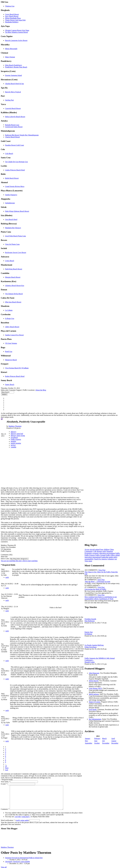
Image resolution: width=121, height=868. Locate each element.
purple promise (16, 443)
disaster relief (103, 549)
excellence (14, 437)
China (113, 547)
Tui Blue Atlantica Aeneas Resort (17, 32)
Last (7, 764)
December (115, 745)
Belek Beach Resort (12, 178)
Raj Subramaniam (96, 721)
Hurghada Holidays (12, 22)
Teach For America (111, 557)
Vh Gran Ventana (11, 343)
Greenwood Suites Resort (14, 127)
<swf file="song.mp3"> (22, 816)
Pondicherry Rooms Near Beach (16, 67)
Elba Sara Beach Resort (13, 302)
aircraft (93, 547)
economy (97, 551)
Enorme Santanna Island (13, 75)
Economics (89, 551)
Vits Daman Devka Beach (14, 294)
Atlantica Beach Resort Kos (15, 286)
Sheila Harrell (95, 680)
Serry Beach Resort (12, 16)
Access (88, 547)
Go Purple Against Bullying (95, 645)
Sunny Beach (10, 385)
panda (88, 557)
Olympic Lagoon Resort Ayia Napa (17, 30)
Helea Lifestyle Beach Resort (15, 117)
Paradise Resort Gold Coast (14, 145)
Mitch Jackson (95, 694)
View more (89, 560)
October (98, 745)
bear (103, 547)
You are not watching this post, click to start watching (19, 559)
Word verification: (8, 819)
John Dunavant (95, 673)
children (107, 547)
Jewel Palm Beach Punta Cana (15, 236)
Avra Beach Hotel (11, 219)
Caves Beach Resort (12, 14)
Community (90, 549)
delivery (14, 432)
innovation (99, 555)
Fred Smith (94, 711)
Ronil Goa (9, 351)
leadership (115, 555)
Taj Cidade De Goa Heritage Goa (16, 162)
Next (7, 762)
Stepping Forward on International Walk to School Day (24, 857)
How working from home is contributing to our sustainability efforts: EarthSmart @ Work (102, 597)
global (92, 555)
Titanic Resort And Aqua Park (15, 20)
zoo (94, 559)
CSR (96, 549)
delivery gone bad (17, 434)
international (107, 555)
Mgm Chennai (10, 57)
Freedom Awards (91, 619)
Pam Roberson (91, 620)
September (90, 745)
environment (112, 551)
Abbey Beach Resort (12, 327)
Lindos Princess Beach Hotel (15, 170)
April (113, 740)
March (105, 740)
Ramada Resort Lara (12, 125)
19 (6, 760)
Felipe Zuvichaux (92, 647)
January (89, 740)
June (97, 742)
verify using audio (22, 819)
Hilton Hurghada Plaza (13, 18)
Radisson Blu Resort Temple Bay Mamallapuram (22, 135)
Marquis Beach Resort (13, 277)
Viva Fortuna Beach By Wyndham (17, 368)
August (114, 742)
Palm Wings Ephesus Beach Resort (17, 211)
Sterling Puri (9, 100)
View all (4, 866)
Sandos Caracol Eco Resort (14, 335)
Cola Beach (9, 153)
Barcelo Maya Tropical (13, 92)
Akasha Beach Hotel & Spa (14, 84)
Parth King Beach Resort (14, 269)
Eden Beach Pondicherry (14, 65)
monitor (13, 441)
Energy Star (90, 632)
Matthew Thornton (15, 426)
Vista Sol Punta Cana (12, 244)
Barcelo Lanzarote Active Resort (16, 40)
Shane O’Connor (96, 703)
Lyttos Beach (10, 261)
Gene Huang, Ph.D (96, 688)
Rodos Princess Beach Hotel (15, 376)
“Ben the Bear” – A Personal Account (98, 581)
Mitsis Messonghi (11, 49)
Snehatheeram (10, 203)
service (13, 445)
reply (7, 575)
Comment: (5, 808)
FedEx (88, 553)
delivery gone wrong (18, 436)
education (104, 551)
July (104, 742)
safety (92, 557)
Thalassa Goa (10, 6)
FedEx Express (16, 439)
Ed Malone (89, 634)
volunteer (89, 559)
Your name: (5, 776)
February (98, 740)
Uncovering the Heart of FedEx (96, 589)
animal (99, 547)
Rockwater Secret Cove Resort (16, 252)
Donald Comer (91, 662)
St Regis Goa (10, 318)
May (88, 742)
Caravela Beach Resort (13, 108)
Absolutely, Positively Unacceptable (17, 861)
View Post (103, 569)
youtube (14, 447)
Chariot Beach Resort (12, 137)
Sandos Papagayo (11, 195)
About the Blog (41, 390)
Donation (111, 549)
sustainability (99, 557)
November (106, 745)
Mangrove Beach (11, 360)
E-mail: (4, 778)
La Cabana (9, 310)
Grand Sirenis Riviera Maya (15, 186)
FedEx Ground (106, 553)
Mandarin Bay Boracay (13, 228)
